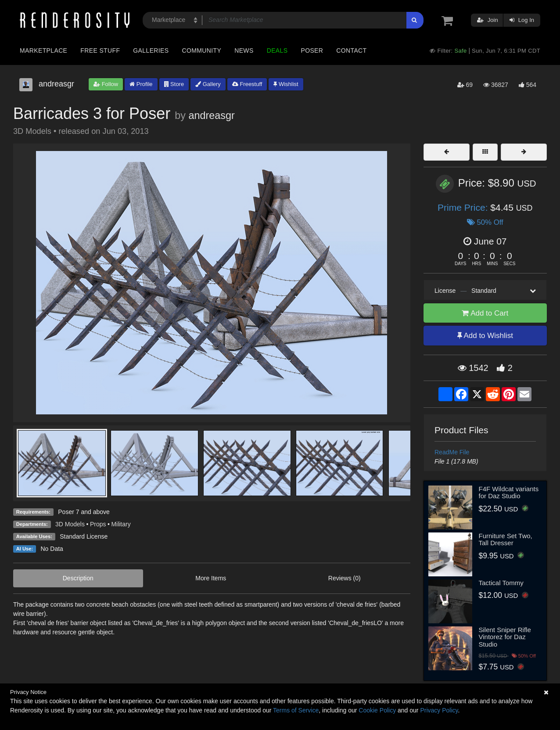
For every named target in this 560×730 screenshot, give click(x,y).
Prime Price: (464, 207)
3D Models (70, 524)
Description (78, 578)
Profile (141, 84)
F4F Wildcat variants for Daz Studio (509, 493)
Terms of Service (296, 710)
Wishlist (286, 84)
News (244, 50)
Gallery (208, 84)
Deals (277, 50)
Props (98, 524)
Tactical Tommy (501, 583)
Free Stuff (100, 50)
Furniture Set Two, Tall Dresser (506, 539)
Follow (106, 84)
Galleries (151, 50)
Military (121, 524)
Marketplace (43, 50)
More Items (211, 578)
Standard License (84, 536)
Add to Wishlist (485, 336)
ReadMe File (452, 452)
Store (174, 84)
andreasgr (211, 115)
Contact (351, 50)
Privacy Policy (439, 710)
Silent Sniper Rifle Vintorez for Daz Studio (505, 637)
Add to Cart (485, 313)
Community (202, 50)
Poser (312, 50)
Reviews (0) (345, 578)
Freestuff (247, 84)
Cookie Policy (377, 710)
